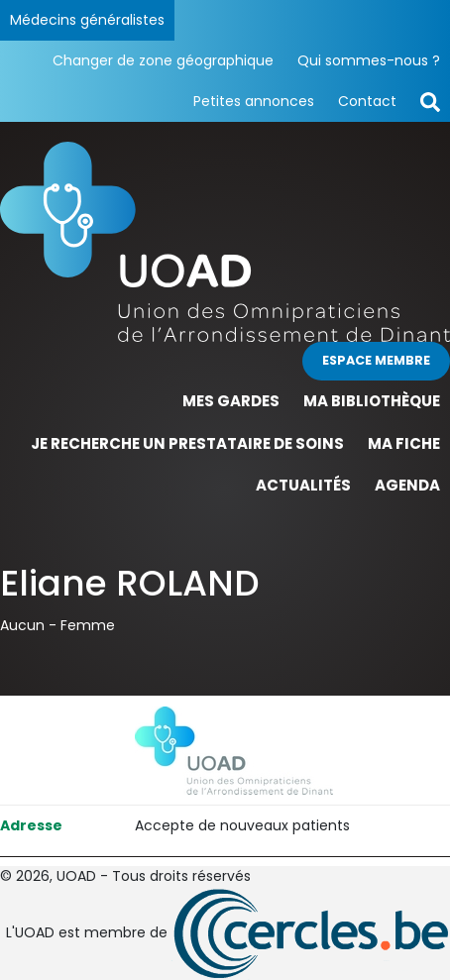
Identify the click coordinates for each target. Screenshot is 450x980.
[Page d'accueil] (225, 241)
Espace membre (376, 360)
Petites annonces (254, 101)
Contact (367, 101)
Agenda (407, 485)
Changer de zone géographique (163, 60)
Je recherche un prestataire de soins (187, 443)
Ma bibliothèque (372, 401)
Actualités (303, 485)
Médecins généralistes (87, 20)
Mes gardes (231, 401)
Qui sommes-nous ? (369, 60)
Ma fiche (404, 443)
